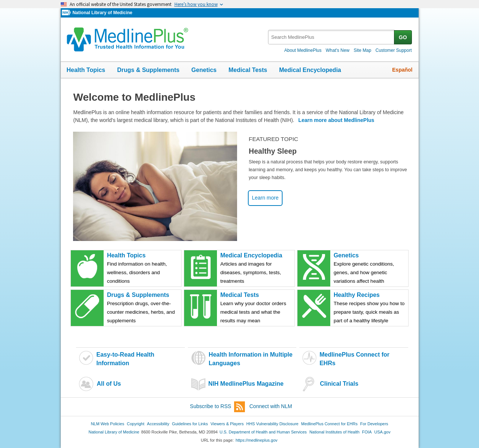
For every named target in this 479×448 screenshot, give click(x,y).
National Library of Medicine (102, 13)
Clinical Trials (339, 384)
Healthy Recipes (370, 308)
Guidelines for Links (190, 424)
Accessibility (158, 424)
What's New (338, 50)
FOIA (367, 432)
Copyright (135, 424)
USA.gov (382, 432)
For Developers (374, 424)
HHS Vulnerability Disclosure (272, 424)
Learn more (265, 198)
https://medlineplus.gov (256, 440)
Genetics (204, 70)
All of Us (109, 384)
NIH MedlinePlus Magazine (246, 384)
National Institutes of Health (334, 432)
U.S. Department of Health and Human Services (263, 432)
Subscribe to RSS (218, 407)
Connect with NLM (271, 406)
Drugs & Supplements (148, 70)
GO (403, 37)
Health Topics (86, 70)
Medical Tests (248, 70)
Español (402, 70)
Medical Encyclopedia (310, 70)
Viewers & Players (227, 424)
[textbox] (332, 37)
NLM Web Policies (108, 424)
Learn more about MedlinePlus (336, 120)
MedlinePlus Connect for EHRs (329, 424)
